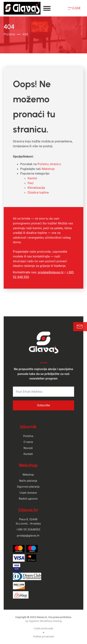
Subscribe (43, 405)
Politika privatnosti (43, 636)
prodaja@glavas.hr (51, 272)
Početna (9, 34)
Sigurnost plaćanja (28, 487)
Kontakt (28, 454)
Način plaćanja (28, 481)
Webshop (48, 169)
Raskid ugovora (28, 499)
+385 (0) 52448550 (28, 529)
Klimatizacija (36, 188)
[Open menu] (47, 8)
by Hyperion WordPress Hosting (43, 621)
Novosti (28, 448)
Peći (31, 183)
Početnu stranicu (49, 164)
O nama (28, 442)
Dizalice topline (38, 192)
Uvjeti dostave (28, 493)
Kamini (32, 178)
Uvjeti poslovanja (43, 628)
